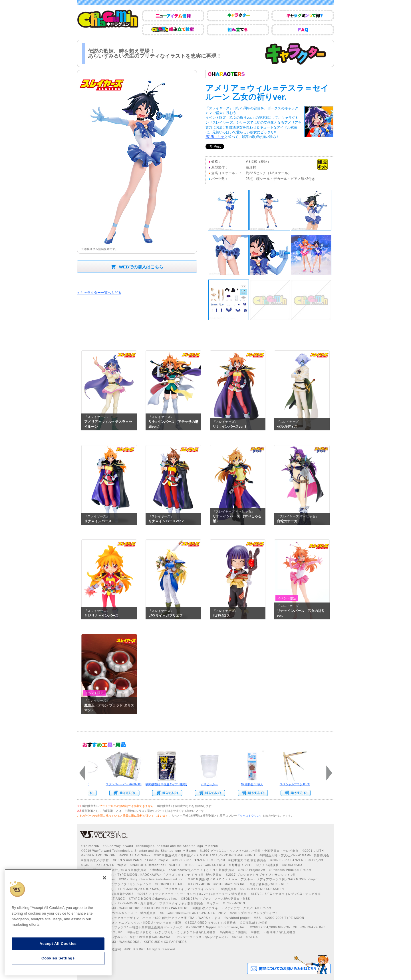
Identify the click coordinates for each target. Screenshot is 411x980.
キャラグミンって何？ (303, 16)
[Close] (104, 878)
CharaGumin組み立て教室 (173, 30)
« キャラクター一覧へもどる (99, 293)
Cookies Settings (58, 958)
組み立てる (238, 30)
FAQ (303, 30)
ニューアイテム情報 (173, 16)
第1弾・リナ (215, 137)
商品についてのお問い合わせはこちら (289, 965)
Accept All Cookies (58, 944)
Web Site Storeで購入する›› (122, 793)
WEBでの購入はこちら (137, 267)
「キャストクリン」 (250, 816)
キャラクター (238, 16)
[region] (58, 922)
